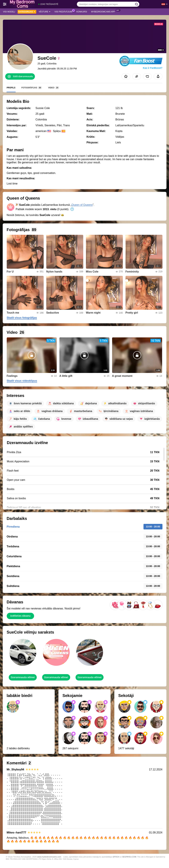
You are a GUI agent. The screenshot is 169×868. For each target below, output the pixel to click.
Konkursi (82, 12)
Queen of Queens (82, 205)
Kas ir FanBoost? (153, 68)
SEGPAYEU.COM (129, 857)
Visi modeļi (9, 12)
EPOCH (116, 857)
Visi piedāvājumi (64, 11)
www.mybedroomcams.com (49, 857)
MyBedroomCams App (104, 11)
